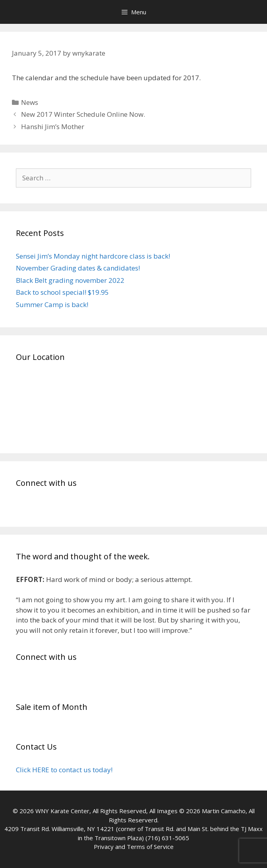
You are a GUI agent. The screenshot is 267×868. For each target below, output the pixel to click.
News (30, 102)
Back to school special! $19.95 (62, 292)
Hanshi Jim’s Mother (53, 127)
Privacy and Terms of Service (134, 847)
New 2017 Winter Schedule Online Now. (83, 114)
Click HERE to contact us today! (64, 770)
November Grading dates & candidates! (78, 268)
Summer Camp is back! (52, 304)
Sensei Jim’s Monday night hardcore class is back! (93, 256)
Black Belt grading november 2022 (70, 280)
